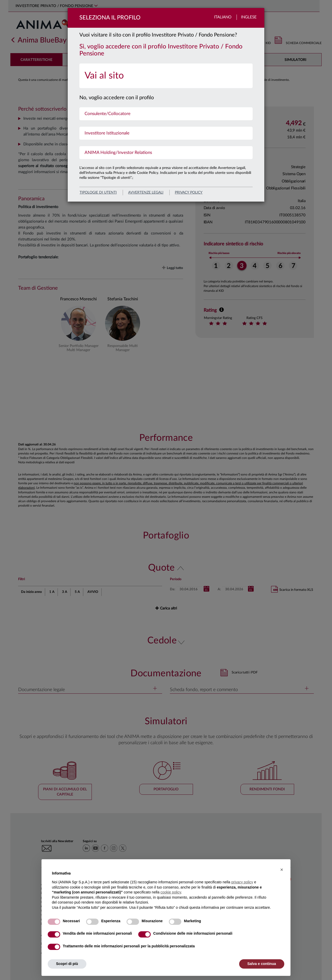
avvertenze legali (146, 193)
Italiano (223, 17)
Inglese (249, 17)
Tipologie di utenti (98, 193)
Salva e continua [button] (262, 964)
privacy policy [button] (242, 882)
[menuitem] (166, 76)
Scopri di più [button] (67, 964)
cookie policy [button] (171, 892)
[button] (282, 870)
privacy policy (189, 193)
